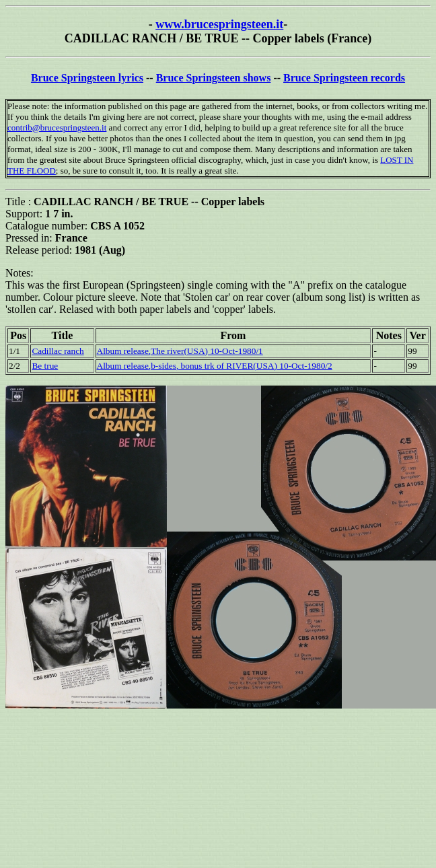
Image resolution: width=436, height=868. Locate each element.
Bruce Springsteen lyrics (87, 78)
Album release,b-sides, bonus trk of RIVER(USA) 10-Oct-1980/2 (215, 366)
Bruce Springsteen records (344, 78)
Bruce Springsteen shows (214, 78)
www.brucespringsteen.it (219, 24)
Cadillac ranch (58, 351)
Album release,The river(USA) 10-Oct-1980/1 (180, 351)
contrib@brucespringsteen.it (57, 128)
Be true (45, 366)
